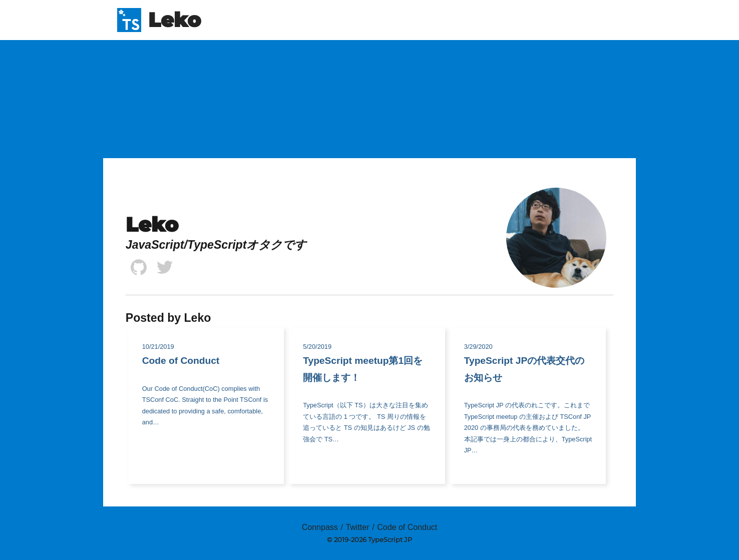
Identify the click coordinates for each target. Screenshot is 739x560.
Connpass (320, 527)
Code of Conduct (407, 527)
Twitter (357, 527)
